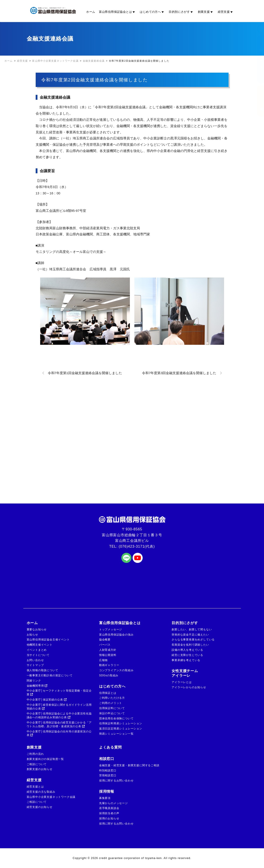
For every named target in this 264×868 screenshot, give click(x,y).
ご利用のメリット (111, 703)
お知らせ (32, 635)
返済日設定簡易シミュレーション (121, 729)
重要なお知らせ (37, 629)
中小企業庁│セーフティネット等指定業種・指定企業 (59, 693)
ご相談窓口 (257, 101)
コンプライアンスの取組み (116, 670)
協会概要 (105, 640)
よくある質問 (110, 747)
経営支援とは (35, 787)
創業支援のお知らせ (40, 769)
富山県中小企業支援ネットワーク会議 (51, 797)
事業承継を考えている (186, 660)
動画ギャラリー (109, 665)
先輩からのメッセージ (113, 803)
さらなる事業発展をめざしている (193, 640)
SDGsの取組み (109, 675)
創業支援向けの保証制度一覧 (45, 759)
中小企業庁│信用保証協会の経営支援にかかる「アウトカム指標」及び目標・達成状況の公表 (59, 724)
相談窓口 (107, 759)
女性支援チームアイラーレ (185, 673)
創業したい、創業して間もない (192, 629)
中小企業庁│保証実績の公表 (47, 700)
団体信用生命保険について (116, 718)
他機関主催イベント (40, 645)
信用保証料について (112, 708)
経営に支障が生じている (187, 655)
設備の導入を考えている (187, 650)
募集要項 (105, 798)
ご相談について (37, 764)
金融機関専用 (37, 686)
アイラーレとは (182, 682)
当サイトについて (38, 655)
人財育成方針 (108, 650)
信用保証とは (108, 693)
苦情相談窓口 (108, 775)
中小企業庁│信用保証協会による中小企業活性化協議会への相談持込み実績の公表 (59, 715)
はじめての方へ (152, 12)
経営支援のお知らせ (40, 807)
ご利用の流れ (35, 754)
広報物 (103, 660)
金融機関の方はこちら (257, 59)
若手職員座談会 (109, 808)
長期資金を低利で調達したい (190, 645)
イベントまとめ (37, 650)
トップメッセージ (111, 629)
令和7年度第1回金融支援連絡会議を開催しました (85, 373)
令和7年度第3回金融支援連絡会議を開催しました (179, 373)
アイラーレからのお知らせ (189, 687)
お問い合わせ (35, 660)
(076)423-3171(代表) (137, 546)
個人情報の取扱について (43, 670)
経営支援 (226, 12)
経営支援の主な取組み (41, 792)
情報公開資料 (108, 655)
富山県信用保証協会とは (118, 12)
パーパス (105, 645)
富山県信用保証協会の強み (116, 635)
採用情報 (107, 791)
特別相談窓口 (108, 770)
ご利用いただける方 (112, 698)
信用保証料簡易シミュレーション (121, 723)
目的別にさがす (181, 12)
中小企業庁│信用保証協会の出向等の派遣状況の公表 (59, 733)
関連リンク (34, 681)
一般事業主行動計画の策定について (50, 675)
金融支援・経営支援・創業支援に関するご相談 (129, 765)
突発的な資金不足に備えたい (190, 635)
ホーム (91, 12)
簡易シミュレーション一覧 (116, 734)
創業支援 (206, 12)
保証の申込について (112, 713)
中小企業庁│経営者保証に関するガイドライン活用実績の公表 (59, 707)
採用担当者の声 (109, 813)
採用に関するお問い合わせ (116, 781)
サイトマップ (35, 665)
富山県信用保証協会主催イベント (48, 640)
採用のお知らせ (109, 818)
